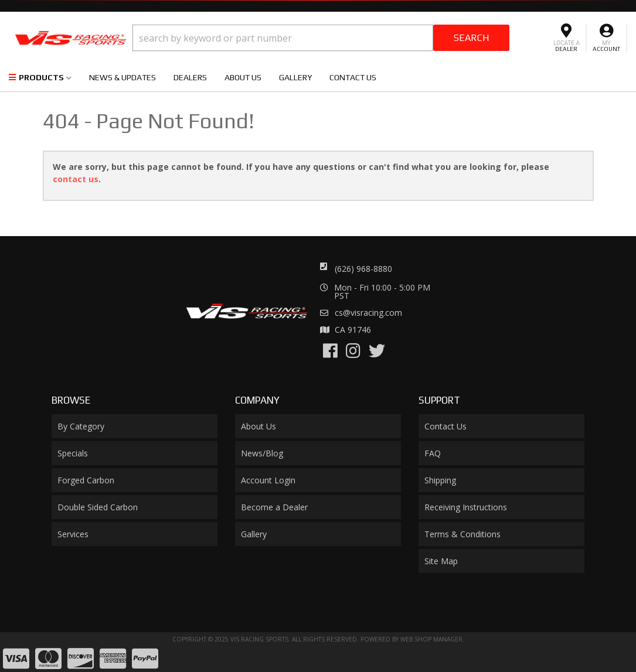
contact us (76, 179)
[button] (321, 38)
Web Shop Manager (431, 639)
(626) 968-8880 (363, 269)
